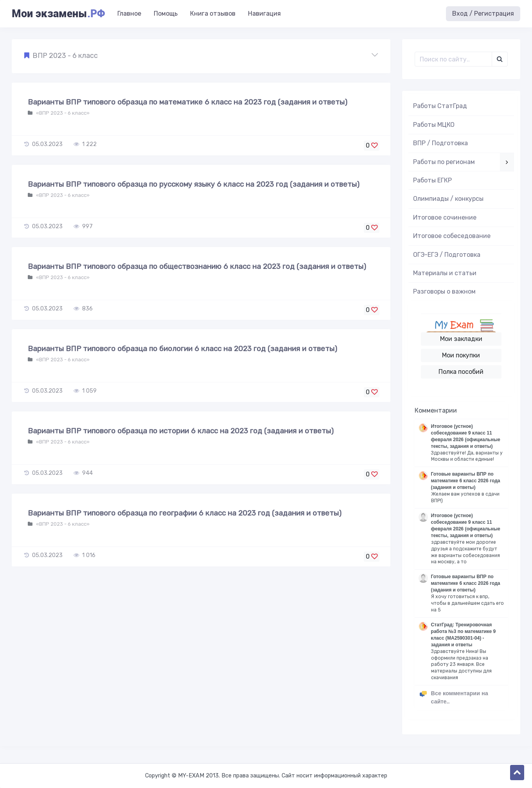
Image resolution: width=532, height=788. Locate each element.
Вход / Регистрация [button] (483, 14)
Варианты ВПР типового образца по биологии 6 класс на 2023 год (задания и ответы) (182, 349)
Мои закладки (461, 339)
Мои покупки (461, 355)
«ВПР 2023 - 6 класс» (62, 113)
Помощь (166, 14)
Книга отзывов (213, 14)
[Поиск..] (454, 59)
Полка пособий (461, 372)
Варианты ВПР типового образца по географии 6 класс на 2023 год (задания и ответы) (185, 513)
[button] (201, 56)
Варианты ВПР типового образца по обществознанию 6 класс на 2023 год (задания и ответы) (197, 266)
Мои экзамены (58, 14)
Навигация (264, 14)
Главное (129, 14)
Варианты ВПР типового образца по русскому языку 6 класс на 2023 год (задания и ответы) (194, 184)
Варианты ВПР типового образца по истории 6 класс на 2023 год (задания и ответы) (181, 431)
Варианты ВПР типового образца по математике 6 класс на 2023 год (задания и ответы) (188, 102)
